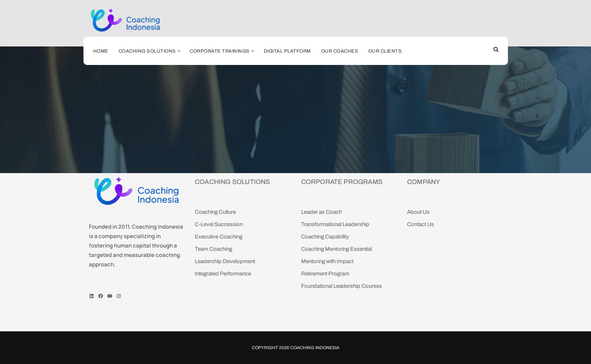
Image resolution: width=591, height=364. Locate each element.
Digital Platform (287, 51)
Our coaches (340, 51)
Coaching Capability (325, 237)
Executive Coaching (219, 237)
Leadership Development (225, 261)
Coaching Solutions (147, 51)
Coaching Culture (215, 212)
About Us (418, 212)
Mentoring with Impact (327, 261)
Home (101, 51)
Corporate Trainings (220, 51)
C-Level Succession (219, 224)
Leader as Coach (321, 212)
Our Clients (385, 51)
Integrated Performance (223, 274)
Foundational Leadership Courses (342, 286)
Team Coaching (214, 249)
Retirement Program (325, 274)
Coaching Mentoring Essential (336, 249)
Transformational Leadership (335, 224)
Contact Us (420, 224)
